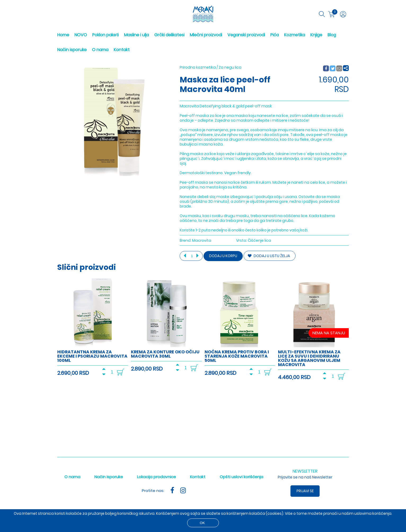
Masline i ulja (136, 35)
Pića (275, 35)
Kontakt (122, 50)
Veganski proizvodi (246, 35)
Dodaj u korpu (223, 256)
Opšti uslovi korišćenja (241, 477)
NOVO (81, 35)
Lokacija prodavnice (156, 477)
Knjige (316, 35)
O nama (100, 50)
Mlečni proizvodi (206, 35)
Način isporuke (72, 50)
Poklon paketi (105, 35)
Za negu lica (230, 67)
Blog (332, 35)
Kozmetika (295, 35)
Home (63, 35)
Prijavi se (305, 491)
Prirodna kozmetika (198, 67)
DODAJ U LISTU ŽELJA (269, 256)
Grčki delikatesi (169, 35)
